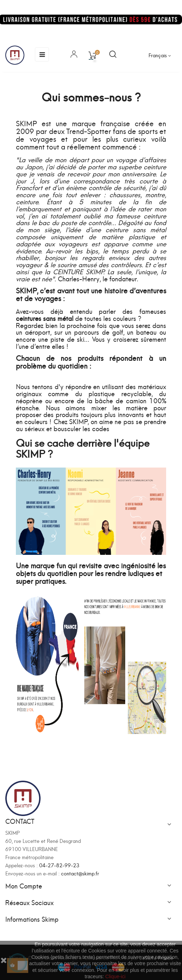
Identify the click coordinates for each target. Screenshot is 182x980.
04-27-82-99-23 (59, 865)
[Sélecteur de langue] (160, 55)
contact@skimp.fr (80, 873)
